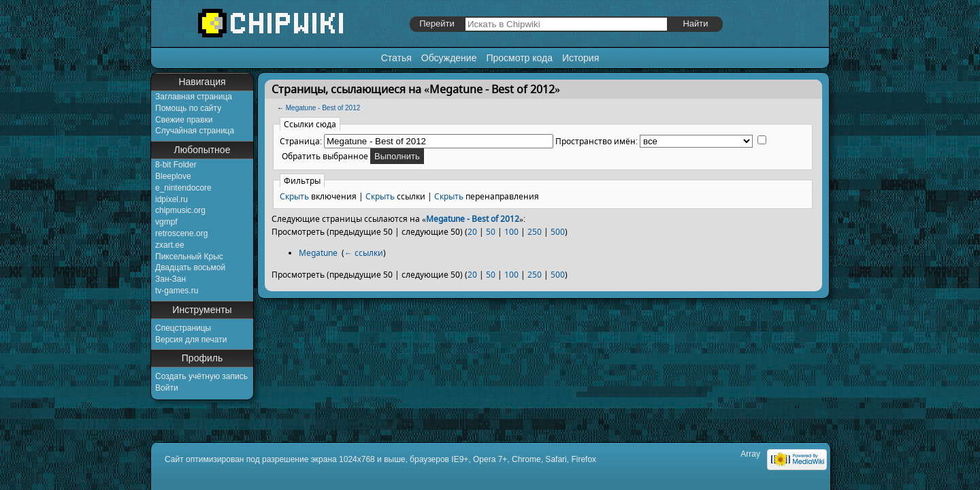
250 (535, 232)
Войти (167, 388)
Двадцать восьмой (190, 267)
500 (558, 232)
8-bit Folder (176, 165)
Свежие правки (184, 120)
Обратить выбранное (325, 156)
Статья (396, 58)
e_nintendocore (183, 188)
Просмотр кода (519, 58)
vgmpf (166, 222)
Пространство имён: (597, 141)
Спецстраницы (183, 328)
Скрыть (294, 196)
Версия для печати (191, 340)
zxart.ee (170, 245)
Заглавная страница (194, 97)
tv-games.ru (177, 291)
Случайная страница (195, 131)
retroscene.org (181, 233)
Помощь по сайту (188, 108)
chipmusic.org (180, 210)
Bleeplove (173, 176)
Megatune (318, 253)
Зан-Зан (170, 279)
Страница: (301, 141)
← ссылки (364, 253)
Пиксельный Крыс (189, 257)
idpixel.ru (171, 199)
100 (511, 232)
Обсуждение (449, 58)
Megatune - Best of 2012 (323, 108)
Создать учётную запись (201, 376)
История (581, 58)
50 (491, 232)
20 (472, 232)
